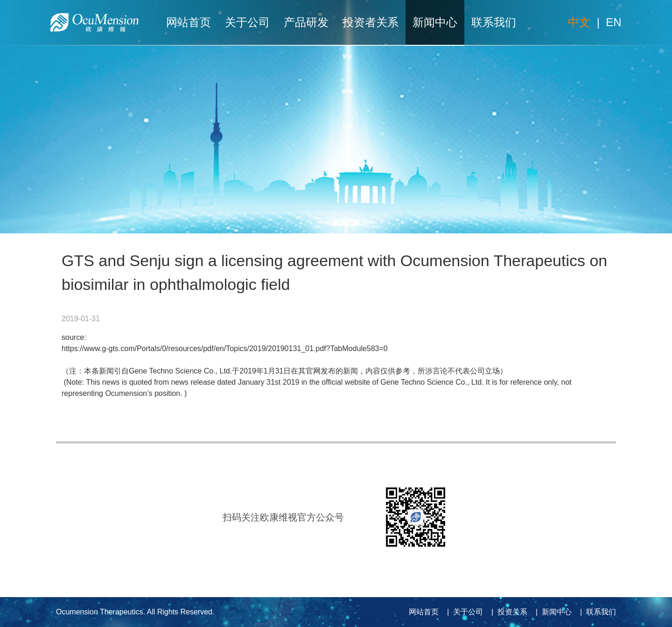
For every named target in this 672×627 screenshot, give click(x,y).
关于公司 (247, 22)
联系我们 (494, 22)
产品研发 (306, 22)
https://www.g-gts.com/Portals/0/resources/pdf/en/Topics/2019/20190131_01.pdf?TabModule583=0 (225, 349)
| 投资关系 (507, 612)
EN (613, 22)
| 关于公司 (463, 612)
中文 (579, 22)
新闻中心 (435, 22)
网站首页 (189, 22)
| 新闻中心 (552, 612)
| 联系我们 (596, 612)
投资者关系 (371, 22)
